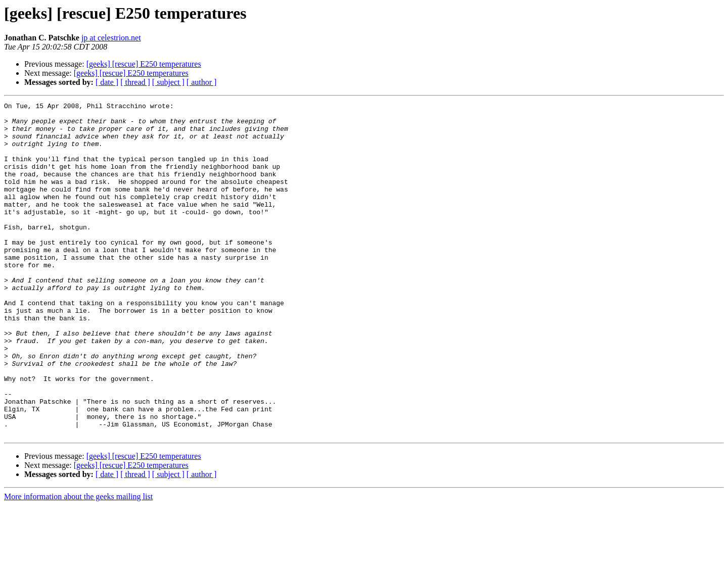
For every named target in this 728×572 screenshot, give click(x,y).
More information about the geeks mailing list (78, 563)
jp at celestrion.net (111, 38)
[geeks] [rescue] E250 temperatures (144, 64)
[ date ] (107, 82)
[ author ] (202, 82)
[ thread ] (135, 82)
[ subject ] (168, 82)
